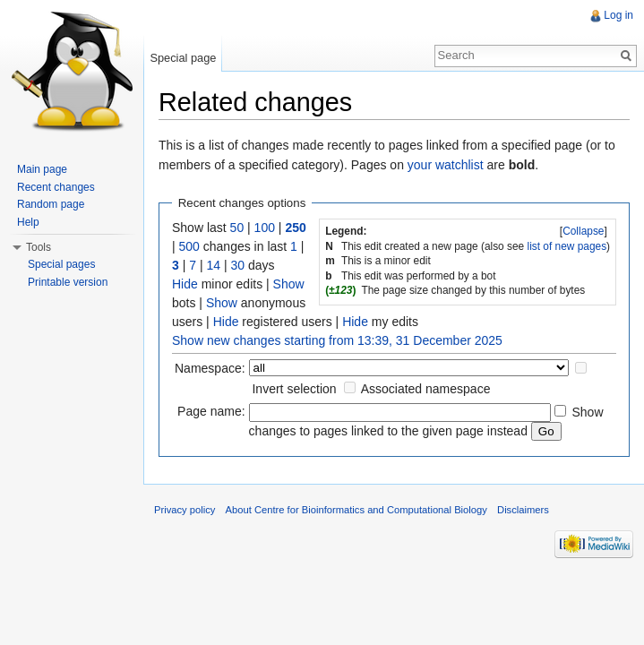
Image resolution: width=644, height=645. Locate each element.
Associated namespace (426, 389)
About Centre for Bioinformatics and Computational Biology (356, 510)
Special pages (61, 264)
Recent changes (56, 187)
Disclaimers (523, 510)
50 (237, 228)
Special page (183, 58)
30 (237, 265)
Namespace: (210, 368)
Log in (618, 15)
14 (213, 265)
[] (584, 231)
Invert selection (294, 389)
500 (189, 246)
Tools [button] (39, 247)
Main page (42, 169)
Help (28, 222)
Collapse (583, 231)
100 (265, 228)
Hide (185, 284)
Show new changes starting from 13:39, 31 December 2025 (337, 340)
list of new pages (567, 246)
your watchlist (446, 165)
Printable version (68, 282)
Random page (51, 204)
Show (289, 284)
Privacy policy (185, 510)
